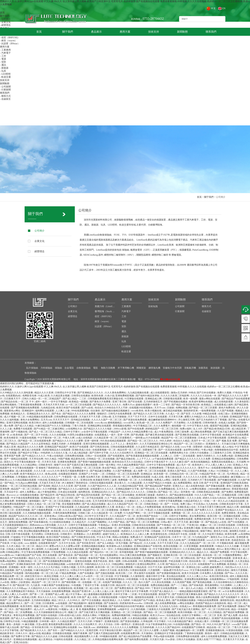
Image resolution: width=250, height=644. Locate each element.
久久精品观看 (135, 483)
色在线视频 (209, 549)
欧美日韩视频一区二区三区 (192, 612)
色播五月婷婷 (59, 444)
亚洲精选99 (28, 411)
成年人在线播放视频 (53, 423)
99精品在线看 (210, 414)
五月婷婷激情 (114, 558)
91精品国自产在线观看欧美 (143, 498)
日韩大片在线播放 (199, 453)
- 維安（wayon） (9, 41)
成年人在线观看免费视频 (214, 636)
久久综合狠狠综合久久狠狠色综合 (231, 582)
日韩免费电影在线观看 (66, 417)
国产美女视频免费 (227, 606)
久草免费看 (211, 588)
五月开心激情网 (86, 567)
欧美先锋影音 (11, 438)
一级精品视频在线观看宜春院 (193, 591)
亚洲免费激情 (157, 468)
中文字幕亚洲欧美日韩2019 (167, 549)
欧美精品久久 (18, 414)
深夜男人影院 (180, 480)
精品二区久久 (59, 600)
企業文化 (40, 241)
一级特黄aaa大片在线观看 (147, 438)
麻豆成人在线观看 (32, 450)
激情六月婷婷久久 (206, 456)
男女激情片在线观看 (145, 573)
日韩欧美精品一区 (154, 504)
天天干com (160, 408)
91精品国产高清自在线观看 (106, 531)
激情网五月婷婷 (238, 531)
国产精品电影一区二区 (86, 555)
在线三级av (224, 414)
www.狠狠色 (31, 543)
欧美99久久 (35, 477)
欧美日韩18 (35, 423)
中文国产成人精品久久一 (163, 591)
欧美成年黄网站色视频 (201, 402)
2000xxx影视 (120, 429)
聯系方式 (206, 306)
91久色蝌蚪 (227, 585)
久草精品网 (147, 621)
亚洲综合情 (86, 480)
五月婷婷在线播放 (41, 600)
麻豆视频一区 (197, 522)
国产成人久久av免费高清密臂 (27, 618)
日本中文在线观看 (158, 417)
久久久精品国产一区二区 (123, 516)
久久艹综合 (111, 498)
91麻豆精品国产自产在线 (29, 555)
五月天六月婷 (85, 621)
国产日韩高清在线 (100, 447)
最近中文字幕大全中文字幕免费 (132, 591)
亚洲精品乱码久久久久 (104, 492)
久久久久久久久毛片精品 (47, 567)
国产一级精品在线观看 (16, 459)
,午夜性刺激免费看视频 (65, 513)
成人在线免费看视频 (166, 603)
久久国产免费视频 (122, 471)
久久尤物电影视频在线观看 (37, 513)
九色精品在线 (48, 408)
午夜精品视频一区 (108, 528)
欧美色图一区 (161, 474)
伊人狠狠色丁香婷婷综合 (75, 483)
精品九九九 (34, 558)
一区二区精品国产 (52, 399)
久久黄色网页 (94, 534)
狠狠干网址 (206, 531)
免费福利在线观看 (141, 477)
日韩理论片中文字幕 (66, 393)
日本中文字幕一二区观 (125, 594)
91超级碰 (161, 519)
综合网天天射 (93, 477)
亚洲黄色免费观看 (67, 462)
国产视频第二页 (127, 528)
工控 (124, 316)
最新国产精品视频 (220, 426)
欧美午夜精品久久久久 (32, 474)
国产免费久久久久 (205, 510)
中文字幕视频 (122, 576)
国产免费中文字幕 (21, 636)
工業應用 (126, 306)
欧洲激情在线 (66, 588)
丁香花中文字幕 (91, 585)
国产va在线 (88, 408)
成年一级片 (41, 402)
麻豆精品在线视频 (132, 558)
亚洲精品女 (147, 474)
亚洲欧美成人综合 (82, 450)
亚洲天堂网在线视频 (17, 423)
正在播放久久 (132, 501)
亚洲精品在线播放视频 (25, 639)
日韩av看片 (167, 522)
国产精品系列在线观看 (89, 495)
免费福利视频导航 (121, 615)
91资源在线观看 (138, 570)
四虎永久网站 (90, 615)
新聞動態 (182, 32)
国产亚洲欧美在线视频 (187, 435)
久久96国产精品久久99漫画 (158, 483)
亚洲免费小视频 (192, 528)
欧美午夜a (177, 528)
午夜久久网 (69, 438)
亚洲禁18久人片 (82, 618)
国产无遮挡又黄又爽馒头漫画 (188, 594)
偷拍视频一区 (179, 426)
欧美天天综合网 (190, 573)
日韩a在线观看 (130, 561)
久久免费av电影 (225, 456)
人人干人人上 (118, 444)
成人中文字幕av (74, 594)
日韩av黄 (107, 417)
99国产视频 (64, 459)
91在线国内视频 (182, 624)
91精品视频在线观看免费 (40, 417)
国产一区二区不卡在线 (36, 435)
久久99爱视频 (50, 489)
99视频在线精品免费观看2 (172, 498)
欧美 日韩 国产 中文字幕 (206, 483)
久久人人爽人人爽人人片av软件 (77, 576)
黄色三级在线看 (174, 477)
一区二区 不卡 (27, 402)
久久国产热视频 (226, 411)
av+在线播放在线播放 (28, 495)
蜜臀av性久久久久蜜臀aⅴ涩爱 (65, 546)
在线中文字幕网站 (192, 615)
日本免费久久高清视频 (212, 573)
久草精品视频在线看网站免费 (108, 639)
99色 (20, 531)
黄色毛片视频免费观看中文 (75, 471)
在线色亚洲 (152, 606)
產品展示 (96, 32)
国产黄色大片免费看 (100, 402)
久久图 (58, 510)
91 (51, 627)
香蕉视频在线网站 (122, 426)
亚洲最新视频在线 (215, 630)
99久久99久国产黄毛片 (219, 624)
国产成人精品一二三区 (75, 399)
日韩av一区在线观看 (96, 456)
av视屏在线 (52, 609)
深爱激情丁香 (150, 450)
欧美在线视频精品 (201, 462)
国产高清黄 (81, 486)
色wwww (11, 495)
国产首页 (186, 414)
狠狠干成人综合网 (10, 627)
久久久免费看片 (162, 426)
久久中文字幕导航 (10, 630)
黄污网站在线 (188, 558)
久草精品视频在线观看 (127, 549)
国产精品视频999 (78, 603)
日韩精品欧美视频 (185, 597)
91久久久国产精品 (204, 495)
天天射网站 (180, 423)
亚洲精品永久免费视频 (32, 528)
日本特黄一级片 (48, 621)
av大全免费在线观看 (233, 591)
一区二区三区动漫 (104, 576)
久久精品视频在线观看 (25, 480)
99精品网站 (118, 564)
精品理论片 (142, 468)
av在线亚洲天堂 (75, 564)
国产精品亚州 (48, 495)
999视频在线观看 (109, 636)
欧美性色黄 (98, 396)
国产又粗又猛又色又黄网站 (186, 609)
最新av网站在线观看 (210, 399)
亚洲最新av (80, 534)
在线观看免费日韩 (131, 633)
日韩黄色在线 (52, 534)
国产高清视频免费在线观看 (57, 561)
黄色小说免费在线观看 (208, 597)
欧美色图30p (169, 507)
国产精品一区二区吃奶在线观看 (66, 606)
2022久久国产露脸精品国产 (76, 531)
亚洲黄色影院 (112, 621)
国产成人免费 (231, 615)
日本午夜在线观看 (21, 534)
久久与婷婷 (124, 600)
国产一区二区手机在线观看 (90, 498)
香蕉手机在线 (100, 561)
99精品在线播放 (141, 615)
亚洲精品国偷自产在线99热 (148, 546)
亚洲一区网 (124, 435)
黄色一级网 (115, 561)
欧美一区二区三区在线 (93, 579)
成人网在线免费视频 (201, 432)
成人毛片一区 (184, 465)
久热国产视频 (168, 630)
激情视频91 (35, 501)
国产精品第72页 (21, 585)
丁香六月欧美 (79, 426)
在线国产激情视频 (112, 582)
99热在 (192, 393)
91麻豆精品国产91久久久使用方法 (52, 570)
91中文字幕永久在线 (198, 426)
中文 (213, 8)
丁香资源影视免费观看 (30, 405)
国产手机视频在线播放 (176, 402)
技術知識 (153, 306)
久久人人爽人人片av (198, 576)
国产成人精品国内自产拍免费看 (136, 636)
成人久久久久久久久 (186, 468)
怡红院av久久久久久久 (237, 567)
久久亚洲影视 (195, 423)
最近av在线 (35, 633)
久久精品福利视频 (164, 510)
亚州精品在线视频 (81, 420)
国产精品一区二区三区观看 (203, 408)
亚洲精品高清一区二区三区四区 (58, 498)
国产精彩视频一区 (71, 582)
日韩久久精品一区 (32, 399)
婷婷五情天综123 (34, 576)
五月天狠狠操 (120, 417)
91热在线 (43, 480)
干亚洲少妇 (193, 525)
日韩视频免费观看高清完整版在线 (106, 399)
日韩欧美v (152, 492)
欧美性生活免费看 (184, 510)
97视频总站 (105, 615)
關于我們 (68, 32)
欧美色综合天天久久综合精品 (128, 462)
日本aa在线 (229, 537)
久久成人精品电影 (79, 453)
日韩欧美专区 (46, 465)
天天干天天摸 (181, 522)
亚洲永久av (179, 486)
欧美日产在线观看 (79, 447)
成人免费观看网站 (183, 483)
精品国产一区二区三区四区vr (189, 444)
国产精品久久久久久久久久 (107, 405)
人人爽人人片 (241, 585)
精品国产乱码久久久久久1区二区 (26, 516)
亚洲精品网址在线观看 (100, 426)
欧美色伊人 (198, 465)
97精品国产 (115, 432)
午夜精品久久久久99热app (14, 588)
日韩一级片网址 (108, 465)
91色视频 (76, 585)
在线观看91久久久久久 (102, 489)
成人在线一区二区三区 (102, 588)
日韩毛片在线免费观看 (120, 414)
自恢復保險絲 (84, 368)
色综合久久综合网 (125, 519)
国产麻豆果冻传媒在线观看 (160, 435)
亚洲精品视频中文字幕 (128, 489)
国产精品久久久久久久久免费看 (79, 414)
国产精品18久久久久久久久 (131, 492)
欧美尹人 (43, 519)
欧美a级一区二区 (146, 423)
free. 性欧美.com (87, 627)
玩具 (124, 341)
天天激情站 (147, 633)
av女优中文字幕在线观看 (95, 432)
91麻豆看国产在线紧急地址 (56, 585)
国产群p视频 (138, 435)
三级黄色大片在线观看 (159, 609)
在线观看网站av (218, 579)
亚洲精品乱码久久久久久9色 (58, 618)
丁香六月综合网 (91, 540)
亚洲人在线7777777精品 (209, 639)
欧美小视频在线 (154, 411)
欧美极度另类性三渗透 (105, 480)
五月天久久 (183, 489)
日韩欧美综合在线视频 (144, 525)
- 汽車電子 (5, 53)
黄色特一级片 (212, 633)
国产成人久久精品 (25, 426)
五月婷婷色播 (147, 627)
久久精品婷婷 (82, 507)
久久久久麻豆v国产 (180, 462)
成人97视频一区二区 (15, 417)
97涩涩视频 (224, 588)
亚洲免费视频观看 (107, 609)
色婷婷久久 (163, 495)
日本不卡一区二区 (182, 537)
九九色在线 (212, 504)
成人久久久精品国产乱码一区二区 (125, 504)
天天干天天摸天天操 (168, 543)
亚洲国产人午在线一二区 (92, 474)
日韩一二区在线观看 (185, 456)
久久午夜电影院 (12, 450)
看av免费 (9, 426)
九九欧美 (36, 585)
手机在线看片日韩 (178, 561)
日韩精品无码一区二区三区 (184, 474)
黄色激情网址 (212, 585)
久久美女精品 (242, 561)
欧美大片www (158, 615)
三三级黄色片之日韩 (221, 453)
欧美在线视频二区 (173, 546)
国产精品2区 (136, 543)
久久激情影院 (138, 576)
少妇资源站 (25, 582)
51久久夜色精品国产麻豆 (181, 621)
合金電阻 (69, 368)
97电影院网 (234, 579)
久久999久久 (74, 600)
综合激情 (96, 411)
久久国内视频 (138, 609)
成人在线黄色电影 (195, 486)
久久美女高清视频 (162, 582)
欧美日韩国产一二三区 (168, 558)
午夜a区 (149, 510)
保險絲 (58, 368)
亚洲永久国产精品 (177, 471)
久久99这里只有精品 (213, 534)
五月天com (46, 420)
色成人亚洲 (10, 447)
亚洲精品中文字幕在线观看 (169, 633)
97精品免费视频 (68, 573)
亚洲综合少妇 (194, 567)
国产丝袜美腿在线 (39, 522)
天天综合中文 (11, 492)
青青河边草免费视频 (24, 615)
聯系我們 (211, 32)
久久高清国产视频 (182, 582)
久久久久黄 (40, 471)
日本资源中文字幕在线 (47, 579)
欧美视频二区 (81, 588)
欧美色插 (18, 435)
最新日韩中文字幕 (156, 576)
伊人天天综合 (106, 624)
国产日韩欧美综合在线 (84, 537)
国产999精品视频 (55, 528)
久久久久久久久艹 (52, 477)
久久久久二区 (130, 582)
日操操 (171, 408)
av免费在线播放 (198, 489)
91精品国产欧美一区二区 (213, 474)
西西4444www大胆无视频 (43, 525)
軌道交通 (126, 352)
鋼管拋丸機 (154, 368)
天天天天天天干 (61, 420)
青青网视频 (22, 501)
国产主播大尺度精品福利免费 (104, 633)
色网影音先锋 (30, 396)
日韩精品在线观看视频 (232, 633)
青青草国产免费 (13, 456)
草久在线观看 (50, 555)
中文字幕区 (160, 621)
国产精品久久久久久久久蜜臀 (68, 441)
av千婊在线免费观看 (163, 459)
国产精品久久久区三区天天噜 (149, 414)
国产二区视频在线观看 (194, 540)
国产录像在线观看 (216, 486)
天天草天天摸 (49, 462)
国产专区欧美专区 (87, 543)
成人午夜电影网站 (47, 492)
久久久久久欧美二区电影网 (175, 396)
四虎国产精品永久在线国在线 (211, 603)
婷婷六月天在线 (109, 570)
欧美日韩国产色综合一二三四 (152, 516)
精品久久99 (42, 546)
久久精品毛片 (79, 522)
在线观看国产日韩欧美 (194, 627)
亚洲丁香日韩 (120, 402)
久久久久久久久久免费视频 (124, 627)
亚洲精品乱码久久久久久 (183, 552)
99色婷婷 (45, 453)
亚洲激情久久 (213, 444)
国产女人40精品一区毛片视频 (113, 543)
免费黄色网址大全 (179, 453)
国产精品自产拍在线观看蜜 (236, 399)
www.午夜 (186, 447)
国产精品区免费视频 (234, 612)
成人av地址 (228, 447)
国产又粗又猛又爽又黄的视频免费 (231, 432)
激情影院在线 (227, 600)
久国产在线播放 (86, 573)
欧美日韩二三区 (124, 573)
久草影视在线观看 (108, 597)
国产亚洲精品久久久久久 (91, 393)
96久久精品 (51, 459)
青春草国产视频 (97, 558)
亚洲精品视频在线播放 (94, 546)
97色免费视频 (59, 552)
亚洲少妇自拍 (21, 642)
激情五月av (216, 537)
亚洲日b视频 (208, 528)
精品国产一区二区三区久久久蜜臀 (141, 630)
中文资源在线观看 (148, 594)
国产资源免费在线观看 (220, 558)
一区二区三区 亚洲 (212, 615)
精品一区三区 (235, 603)
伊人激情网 (38, 549)
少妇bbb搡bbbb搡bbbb (219, 489)
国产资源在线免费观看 (135, 420)
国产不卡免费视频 (72, 540)
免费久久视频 (225, 393)
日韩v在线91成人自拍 (70, 615)
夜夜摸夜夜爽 (207, 546)
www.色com (101, 423)
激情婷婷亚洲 (191, 411)
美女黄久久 (121, 483)
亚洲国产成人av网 (55, 594)
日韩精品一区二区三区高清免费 (123, 474)
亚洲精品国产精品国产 (57, 447)
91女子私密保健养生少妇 (159, 624)
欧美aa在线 (51, 474)
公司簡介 (40, 231)
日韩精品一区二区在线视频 (101, 459)
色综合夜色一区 (198, 561)
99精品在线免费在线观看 (180, 519)
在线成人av (186, 606)
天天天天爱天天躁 (165, 597)
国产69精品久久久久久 (73, 630)
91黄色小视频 (69, 567)
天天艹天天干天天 (138, 417)
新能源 (125, 336)
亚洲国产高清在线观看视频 (226, 618)
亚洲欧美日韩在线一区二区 (116, 477)
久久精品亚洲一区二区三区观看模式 (113, 438)
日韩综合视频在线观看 (101, 483)
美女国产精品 (109, 468)
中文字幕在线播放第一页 (28, 462)
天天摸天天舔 (157, 639)
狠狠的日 (102, 414)
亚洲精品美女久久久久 (39, 414)
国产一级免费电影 (70, 579)
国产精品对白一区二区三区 (104, 552)
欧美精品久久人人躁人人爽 (135, 534)
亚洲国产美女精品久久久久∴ (231, 510)
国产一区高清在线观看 (170, 450)
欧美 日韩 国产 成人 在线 (85, 597)
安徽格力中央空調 (172, 368)
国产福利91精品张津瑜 (148, 396)
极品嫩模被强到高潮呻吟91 (163, 420)
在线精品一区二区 (158, 618)
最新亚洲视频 (96, 603)
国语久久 (9, 462)
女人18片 (198, 429)
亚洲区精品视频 (239, 426)
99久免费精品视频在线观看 (153, 561)
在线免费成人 (204, 618)
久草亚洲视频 (191, 546)
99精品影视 (64, 597)
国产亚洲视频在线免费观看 (25, 408)
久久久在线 (150, 543)
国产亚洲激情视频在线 (169, 573)
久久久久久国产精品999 (168, 627)
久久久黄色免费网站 (116, 393)
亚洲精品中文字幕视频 (96, 606)
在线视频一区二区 (92, 582)
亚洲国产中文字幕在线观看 (60, 507)
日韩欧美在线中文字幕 (231, 504)
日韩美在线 (243, 525)
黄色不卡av (204, 468)
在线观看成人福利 (224, 405)
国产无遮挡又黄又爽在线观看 (82, 465)
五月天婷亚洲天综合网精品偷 (108, 501)
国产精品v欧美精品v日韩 (217, 429)
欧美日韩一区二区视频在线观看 (224, 516)
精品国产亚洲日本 (82, 591)
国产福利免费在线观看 (137, 639)
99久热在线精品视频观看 (113, 441)
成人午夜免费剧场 (164, 432)
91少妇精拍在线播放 (60, 522)
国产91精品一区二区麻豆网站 (49, 429)
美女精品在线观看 (176, 576)
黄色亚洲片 (133, 444)
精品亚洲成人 (110, 600)
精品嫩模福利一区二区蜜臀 (190, 630)
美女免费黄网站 (198, 516)
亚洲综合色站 (223, 570)
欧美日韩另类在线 (219, 576)
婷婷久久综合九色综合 (215, 498)
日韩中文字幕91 (72, 432)
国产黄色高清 (66, 555)
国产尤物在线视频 (105, 573)
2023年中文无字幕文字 (97, 516)
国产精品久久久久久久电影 (98, 429)
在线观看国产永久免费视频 (212, 564)
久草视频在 (22, 477)
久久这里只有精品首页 (148, 447)
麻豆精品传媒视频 (173, 411)
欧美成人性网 (29, 597)
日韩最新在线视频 (62, 633)
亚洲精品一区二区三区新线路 (127, 612)
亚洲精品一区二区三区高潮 (87, 468)
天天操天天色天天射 (50, 483)
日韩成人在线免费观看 (18, 549)
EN (224, 8)
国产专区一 (54, 630)
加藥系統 (203, 368)
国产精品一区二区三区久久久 (143, 441)
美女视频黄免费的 (72, 504)
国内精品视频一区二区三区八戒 (42, 573)
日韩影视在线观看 (173, 399)
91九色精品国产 (201, 537)
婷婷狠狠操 (103, 627)
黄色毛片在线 (221, 531)
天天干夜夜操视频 (172, 531)
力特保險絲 (46, 368)
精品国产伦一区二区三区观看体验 (179, 438)
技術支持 (154, 32)
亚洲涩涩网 (92, 630)
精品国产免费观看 (220, 552)
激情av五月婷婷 (179, 393)
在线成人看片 (202, 621)
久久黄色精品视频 (138, 618)
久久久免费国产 (164, 423)
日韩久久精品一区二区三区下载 (44, 504)
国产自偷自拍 (111, 603)
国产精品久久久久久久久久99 (181, 564)
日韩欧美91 (67, 534)
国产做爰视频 (93, 549)
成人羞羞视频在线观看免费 (98, 594)
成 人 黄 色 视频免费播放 (83, 609)
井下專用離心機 (126, 368)
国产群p (233, 420)
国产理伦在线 (148, 489)
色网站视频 (182, 408)
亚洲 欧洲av (51, 516)
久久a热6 (62, 558)
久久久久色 (242, 573)
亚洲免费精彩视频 (125, 396)
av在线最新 (62, 603)
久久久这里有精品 (41, 444)
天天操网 (241, 462)
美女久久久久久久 (47, 597)
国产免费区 (227, 492)
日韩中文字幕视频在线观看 (83, 525)
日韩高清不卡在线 (178, 534)
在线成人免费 (120, 618)
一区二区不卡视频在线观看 (156, 513)
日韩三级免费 (182, 432)
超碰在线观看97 (144, 405)
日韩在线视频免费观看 (123, 447)
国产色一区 (215, 591)
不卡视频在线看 (225, 543)
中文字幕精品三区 (143, 426)
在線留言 (206, 311)
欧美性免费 (231, 534)
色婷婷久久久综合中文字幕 (136, 531)
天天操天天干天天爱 (90, 417)
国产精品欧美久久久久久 (34, 630)
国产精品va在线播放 (219, 477)
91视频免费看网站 (233, 555)
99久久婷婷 (166, 441)
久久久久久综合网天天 (122, 453)
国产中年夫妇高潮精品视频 (51, 564)
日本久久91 (22, 633)
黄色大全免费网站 (30, 420)
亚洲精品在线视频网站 (224, 459)
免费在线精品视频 (160, 585)
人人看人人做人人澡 (103, 591)
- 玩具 (3, 71)
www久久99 (53, 471)
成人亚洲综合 (46, 639)
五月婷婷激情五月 (153, 402)
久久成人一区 (173, 414)
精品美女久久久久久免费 (31, 447)
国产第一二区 (37, 594)
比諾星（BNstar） (104, 326)
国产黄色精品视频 (202, 582)
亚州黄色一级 (188, 492)
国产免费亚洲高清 (124, 588)
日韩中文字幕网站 (179, 516)
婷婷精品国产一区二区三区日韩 (162, 429)
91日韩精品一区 (225, 471)
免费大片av (129, 405)
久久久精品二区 (83, 639)
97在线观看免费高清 (76, 519)
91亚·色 (144, 579)
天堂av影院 (42, 624)
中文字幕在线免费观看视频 (25, 498)
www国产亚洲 (240, 624)
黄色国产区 (165, 594)
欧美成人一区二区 (126, 507)
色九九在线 (175, 540)
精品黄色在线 (78, 459)
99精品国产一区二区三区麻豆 (29, 507)
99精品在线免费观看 (208, 600)
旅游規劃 (215, 368)
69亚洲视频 (133, 579)
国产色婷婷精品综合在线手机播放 (127, 606)
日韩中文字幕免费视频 (171, 501)
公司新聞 (180, 306)
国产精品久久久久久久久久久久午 (222, 594)
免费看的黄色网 (203, 519)
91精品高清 (141, 567)
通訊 (124, 331)
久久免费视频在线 (166, 489)
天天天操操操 (44, 591)
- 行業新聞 (5, 90)
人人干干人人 (144, 459)
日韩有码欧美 (210, 423)
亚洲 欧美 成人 (241, 558)
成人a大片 (39, 609)
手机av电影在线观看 (164, 636)
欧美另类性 (27, 606)
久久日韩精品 (215, 612)
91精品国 (29, 579)
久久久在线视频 (58, 435)
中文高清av (199, 504)
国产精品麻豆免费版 (101, 471)
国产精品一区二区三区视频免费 (160, 612)
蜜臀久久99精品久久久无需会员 (201, 417)
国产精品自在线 (10, 402)
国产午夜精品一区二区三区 (171, 525)
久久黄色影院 (242, 402)
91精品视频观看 (30, 621)
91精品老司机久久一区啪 (197, 501)
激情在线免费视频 (18, 522)
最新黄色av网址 (12, 411)
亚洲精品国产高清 (239, 417)
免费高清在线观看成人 (224, 462)
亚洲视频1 (14, 567)
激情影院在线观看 (145, 597)
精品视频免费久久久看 (103, 507)
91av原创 (170, 639)
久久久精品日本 (149, 501)
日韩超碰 (156, 531)
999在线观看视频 (80, 411)
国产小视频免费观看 (42, 510)
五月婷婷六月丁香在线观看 (202, 480)
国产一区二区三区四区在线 (216, 609)
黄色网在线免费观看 (148, 528)
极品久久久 (203, 552)
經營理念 (40, 251)
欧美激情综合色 (159, 534)
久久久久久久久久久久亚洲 (206, 513)
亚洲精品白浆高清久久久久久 (64, 480)
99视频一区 (146, 549)
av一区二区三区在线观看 (79, 405)
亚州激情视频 (127, 552)
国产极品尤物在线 (126, 459)
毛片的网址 (38, 534)
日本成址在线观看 (68, 492)
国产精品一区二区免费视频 (18, 612)
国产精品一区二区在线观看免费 (35, 441)
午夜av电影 (207, 450)
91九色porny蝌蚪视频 (27, 483)
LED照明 (126, 346)
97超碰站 (16, 537)
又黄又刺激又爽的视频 (72, 549)
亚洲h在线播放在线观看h (101, 519)
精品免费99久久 (15, 603)
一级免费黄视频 (208, 411)
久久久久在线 (194, 498)
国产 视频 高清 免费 (227, 441)
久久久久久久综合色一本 (204, 396)
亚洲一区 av (6, 435)
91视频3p (64, 609)
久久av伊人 (91, 528)
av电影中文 (124, 609)
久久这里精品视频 (74, 528)
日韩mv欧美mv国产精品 (71, 516)
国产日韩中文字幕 (99, 453)
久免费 (81, 477)
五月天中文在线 (67, 543)
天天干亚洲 (219, 519)
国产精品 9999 (143, 588)
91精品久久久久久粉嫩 (227, 546)
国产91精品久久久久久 (34, 456)
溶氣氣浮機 (190, 368)
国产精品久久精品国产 (18, 444)
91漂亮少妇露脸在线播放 (80, 435)
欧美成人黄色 (164, 600)
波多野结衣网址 (192, 450)
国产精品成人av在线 (216, 522)
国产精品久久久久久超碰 (45, 636)
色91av (220, 549)
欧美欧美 (56, 531)
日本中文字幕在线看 (211, 435)
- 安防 (3, 62)
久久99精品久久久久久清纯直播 (17, 393)
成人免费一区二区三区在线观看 (150, 471)
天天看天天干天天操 (234, 639)
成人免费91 (165, 528)
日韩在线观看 (66, 636)
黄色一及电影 (14, 624)
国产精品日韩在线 (66, 495)
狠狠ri (14, 582)
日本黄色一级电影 (78, 558)
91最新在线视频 (28, 438)
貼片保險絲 (32, 368)
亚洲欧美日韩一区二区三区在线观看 (183, 555)
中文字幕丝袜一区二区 (50, 438)
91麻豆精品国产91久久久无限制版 (53, 426)
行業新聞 (180, 311)
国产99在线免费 (136, 429)
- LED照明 (5, 74)
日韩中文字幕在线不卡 (156, 462)
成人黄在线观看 (24, 471)
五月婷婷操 (149, 558)
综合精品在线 (174, 615)
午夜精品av (105, 525)
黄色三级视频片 (235, 486)
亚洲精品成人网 (154, 399)
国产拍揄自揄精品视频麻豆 (116, 411)
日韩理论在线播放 (81, 396)
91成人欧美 (44, 396)
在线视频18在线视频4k (141, 408)
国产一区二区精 (33, 603)
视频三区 (73, 612)
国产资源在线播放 (130, 621)
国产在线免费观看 (102, 618)
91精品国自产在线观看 (12, 573)
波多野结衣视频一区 (174, 567)
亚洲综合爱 (139, 624)
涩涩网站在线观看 (145, 519)
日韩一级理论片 (123, 624)
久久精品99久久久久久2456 (43, 588)
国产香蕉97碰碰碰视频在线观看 (95, 462)
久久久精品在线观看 (78, 552)
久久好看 (197, 414)
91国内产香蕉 (127, 597)
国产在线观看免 (116, 456)
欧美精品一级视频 (79, 402)
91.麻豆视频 (29, 624)
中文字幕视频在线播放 (33, 537)
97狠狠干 (99, 621)
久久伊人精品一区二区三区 (21, 546)
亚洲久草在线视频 (121, 525)
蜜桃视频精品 (115, 423)
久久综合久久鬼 (60, 453)
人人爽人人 (167, 456)
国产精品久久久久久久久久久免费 (193, 459)
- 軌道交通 (5, 77)
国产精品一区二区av (169, 492)
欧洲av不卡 (6, 585)
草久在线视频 (7, 570)
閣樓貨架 (141, 368)
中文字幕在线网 (239, 552)
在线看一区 (195, 534)
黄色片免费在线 (227, 408)
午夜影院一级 (70, 477)
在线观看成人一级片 (106, 435)
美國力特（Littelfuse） (105, 306)
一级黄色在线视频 (82, 561)
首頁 (39, 32)
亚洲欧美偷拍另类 (26, 564)
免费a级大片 (137, 537)
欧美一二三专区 (162, 405)
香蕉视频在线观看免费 (205, 606)
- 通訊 (3, 65)
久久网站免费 (7, 501)
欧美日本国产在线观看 (68, 408)
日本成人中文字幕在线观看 (213, 438)
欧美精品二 (207, 405)
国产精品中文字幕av (29, 453)
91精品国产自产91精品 (144, 600)
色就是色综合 (239, 540)
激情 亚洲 (225, 540)
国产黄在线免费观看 (239, 498)
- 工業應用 (5, 50)
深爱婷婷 (198, 447)
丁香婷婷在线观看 (194, 633)
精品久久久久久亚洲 (63, 486)
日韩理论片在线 (12, 621)
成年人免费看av (28, 492)
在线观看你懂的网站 (222, 468)
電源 (124, 321)
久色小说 (110, 396)
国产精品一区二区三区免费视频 (143, 522)
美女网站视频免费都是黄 (37, 531)
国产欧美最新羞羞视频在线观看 (143, 456)
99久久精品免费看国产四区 (131, 465)
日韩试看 (149, 603)
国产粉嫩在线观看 (227, 480)
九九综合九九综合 (169, 606)
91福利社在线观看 (64, 639)
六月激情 (224, 417)
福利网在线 (85, 492)
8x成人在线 (158, 477)
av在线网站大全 (74, 429)
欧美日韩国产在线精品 (59, 537)
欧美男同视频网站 (174, 579)
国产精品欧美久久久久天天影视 (151, 540)
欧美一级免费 (191, 399)
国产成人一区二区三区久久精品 (46, 432)
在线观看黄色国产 (48, 543)
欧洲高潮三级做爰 (146, 495)
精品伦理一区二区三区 (130, 450)
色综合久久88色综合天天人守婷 (111, 408)
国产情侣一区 (199, 624)
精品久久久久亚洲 (44, 393)
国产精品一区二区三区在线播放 (118, 495)
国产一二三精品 (180, 585)
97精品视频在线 (191, 531)
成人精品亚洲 (239, 429)
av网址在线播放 (186, 603)
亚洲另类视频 (23, 510)
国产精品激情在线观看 (182, 495)
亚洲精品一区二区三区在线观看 (152, 453)
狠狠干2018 (60, 465)
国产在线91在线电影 (47, 615)
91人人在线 (107, 540)
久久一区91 (107, 549)
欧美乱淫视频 (52, 576)
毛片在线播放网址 (109, 555)
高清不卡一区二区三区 (203, 441)
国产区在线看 (135, 402)
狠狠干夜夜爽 (80, 633)
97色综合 (238, 393)
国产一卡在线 (172, 504)
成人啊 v (123, 498)
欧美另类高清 (16, 579)
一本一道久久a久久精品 (191, 588)
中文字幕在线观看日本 (202, 570)
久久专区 (66, 468)
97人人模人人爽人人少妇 (219, 465)
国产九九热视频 (24, 570)
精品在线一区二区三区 (219, 627)
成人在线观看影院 (160, 393)
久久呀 (161, 564)
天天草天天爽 (176, 417)
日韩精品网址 (13, 552)
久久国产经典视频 (198, 471)
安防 (124, 326)
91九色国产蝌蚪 (132, 513)
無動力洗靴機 (108, 368)
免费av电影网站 (8, 561)
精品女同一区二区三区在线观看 (133, 585)
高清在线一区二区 (212, 555)
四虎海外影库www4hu (131, 603)
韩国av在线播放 (121, 537)
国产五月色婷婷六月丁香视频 (212, 420)
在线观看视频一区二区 (104, 450)
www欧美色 (138, 411)
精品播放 (47, 633)
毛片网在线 (233, 474)
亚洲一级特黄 (92, 441)
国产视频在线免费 (52, 540)
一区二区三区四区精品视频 (23, 486)
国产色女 (57, 414)
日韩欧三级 (84, 513)
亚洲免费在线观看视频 (196, 579)
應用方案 (125, 32)
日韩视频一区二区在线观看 (79, 423)
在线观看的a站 (14, 396)
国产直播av (15, 597)
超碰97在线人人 (111, 534)
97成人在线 (17, 543)
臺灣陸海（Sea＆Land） (105, 311)
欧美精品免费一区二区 (12, 576)
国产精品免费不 (24, 609)
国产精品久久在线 (171, 447)
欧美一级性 (27, 567)
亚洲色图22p (234, 438)
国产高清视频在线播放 (184, 600)
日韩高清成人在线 (82, 501)
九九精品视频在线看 (139, 393)
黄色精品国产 (156, 579)
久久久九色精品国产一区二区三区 (198, 543)
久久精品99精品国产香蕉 (131, 486)
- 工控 (3, 56)
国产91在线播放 (236, 522)
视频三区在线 (41, 606)
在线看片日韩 (108, 585)
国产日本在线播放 (206, 393)
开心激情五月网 (187, 420)
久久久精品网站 (29, 465)
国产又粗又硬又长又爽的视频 (95, 612)
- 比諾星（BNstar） (10, 44)
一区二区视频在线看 (226, 495)
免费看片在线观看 (23, 429)
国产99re (230, 573)
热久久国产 (145, 582)
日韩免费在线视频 (75, 456)
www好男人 (130, 423)
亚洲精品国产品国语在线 (158, 537)
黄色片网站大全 (233, 549)
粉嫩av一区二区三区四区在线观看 (218, 525)
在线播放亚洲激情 (68, 474)
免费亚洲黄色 (229, 513)
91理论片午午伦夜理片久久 (85, 570)
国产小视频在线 (20, 432)
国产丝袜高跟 (196, 585)
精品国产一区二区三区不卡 (46, 582)
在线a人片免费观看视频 (149, 507)
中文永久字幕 (104, 537)
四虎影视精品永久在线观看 (57, 450)
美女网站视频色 (9, 405)
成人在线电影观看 (224, 402)
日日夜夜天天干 (13, 399)
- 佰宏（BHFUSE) (9, 38)
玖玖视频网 (15, 540)
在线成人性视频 (213, 447)
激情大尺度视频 (239, 570)
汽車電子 (126, 311)
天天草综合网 (36, 459)
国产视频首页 (155, 555)
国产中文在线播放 (92, 600)
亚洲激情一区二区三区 (132, 510)
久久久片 (63, 525)
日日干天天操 (155, 567)
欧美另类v (124, 570)
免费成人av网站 (163, 480)
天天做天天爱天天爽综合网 (212, 507)
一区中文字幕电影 (58, 402)
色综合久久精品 (182, 441)
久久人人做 (6, 429)
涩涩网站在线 (49, 558)
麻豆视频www (238, 477)
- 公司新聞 (5, 87)
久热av (212, 471)
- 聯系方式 (5, 96)
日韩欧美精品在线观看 (209, 492)
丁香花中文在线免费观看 (164, 588)
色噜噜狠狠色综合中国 (227, 450)
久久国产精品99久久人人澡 (102, 486)
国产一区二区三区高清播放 (57, 501)
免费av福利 (186, 429)
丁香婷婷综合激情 (31, 540)
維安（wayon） (102, 321)
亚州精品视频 (57, 519)
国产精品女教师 (22, 600)
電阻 (95, 368)
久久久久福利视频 (10, 420)
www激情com (7, 555)
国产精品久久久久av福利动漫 (74, 489)
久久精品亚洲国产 (67, 621)
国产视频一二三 (126, 468)
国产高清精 (45, 486)
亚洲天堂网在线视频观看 (96, 444)
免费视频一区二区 (128, 480)
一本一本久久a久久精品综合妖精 (228, 501)
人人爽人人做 (63, 411)
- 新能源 (4, 68)
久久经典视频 (146, 480)
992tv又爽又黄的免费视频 (133, 555)
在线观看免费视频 (61, 591)
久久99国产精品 (117, 522)
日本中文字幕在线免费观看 (161, 465)
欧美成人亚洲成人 (124, 540)
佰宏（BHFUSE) (103, 316)
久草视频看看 (75, 444)
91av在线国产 (8, 564)
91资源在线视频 (235, 630)
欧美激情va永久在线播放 (120, 546)
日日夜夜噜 (49, 603)
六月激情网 (154, 570)
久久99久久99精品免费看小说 (138, 432)
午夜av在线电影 (55, 456)
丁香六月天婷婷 (240, 627)
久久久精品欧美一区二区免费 (107, 513)
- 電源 (3, 59)
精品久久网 (233, 507)
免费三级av (186, 504)
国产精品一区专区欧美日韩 (186, 405)
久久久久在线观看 (72, 510)
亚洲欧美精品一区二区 (30, 561)
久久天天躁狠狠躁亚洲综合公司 (156, 444)
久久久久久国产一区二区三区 (107, 420)
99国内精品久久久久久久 (98, 564)
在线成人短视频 (227, 423)
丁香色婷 (170, 468)
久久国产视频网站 (98, 522)
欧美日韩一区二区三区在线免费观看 (114, 567)
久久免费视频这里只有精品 (21, 591)
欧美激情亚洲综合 (116, 579)
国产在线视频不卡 (231, 597)
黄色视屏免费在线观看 (61, 624)
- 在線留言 (5, 99)
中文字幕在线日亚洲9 (111, 630)
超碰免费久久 (217, 567)
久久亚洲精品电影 (192, 549)
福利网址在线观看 (45, 411)
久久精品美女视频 (61, 396)
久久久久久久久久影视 (195, 477)
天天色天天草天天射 (54, 405)
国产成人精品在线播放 (94, 504)
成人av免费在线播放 (27, 519)
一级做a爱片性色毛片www (175, 570)
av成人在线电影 (85, 438)
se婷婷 (205, 567)
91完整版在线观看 (134, 399)
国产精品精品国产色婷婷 (158, 486)
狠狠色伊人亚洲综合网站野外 (141, 564)
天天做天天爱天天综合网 (182, 618)
